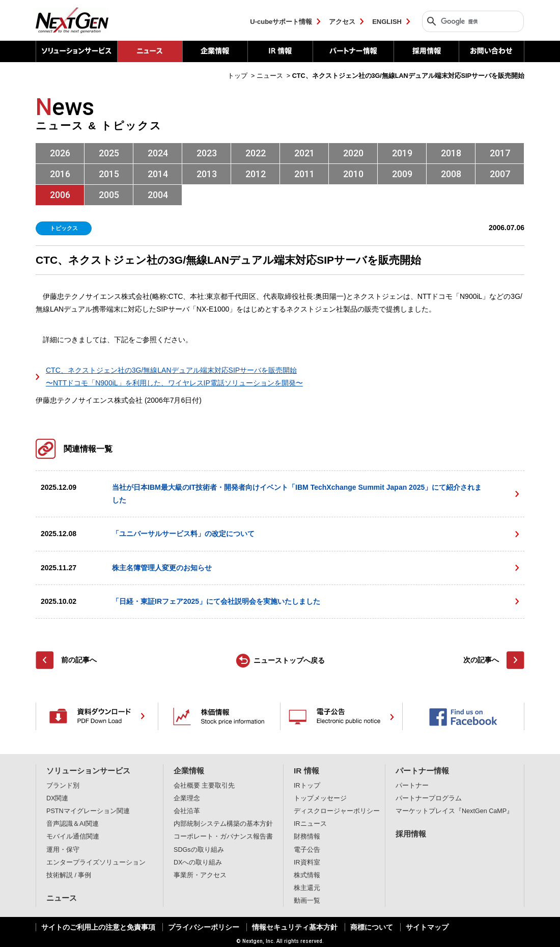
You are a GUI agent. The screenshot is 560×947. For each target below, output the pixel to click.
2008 (451, 174)
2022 (256, 153)
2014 (158, 174)
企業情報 (215, 51)
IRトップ (307, 786)
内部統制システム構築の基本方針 (223, 824)
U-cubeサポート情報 (281, 22)
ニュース (62, 898)
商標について (372, 927)
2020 (353, 153)
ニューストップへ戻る (289, 660)
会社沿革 (187, 811)
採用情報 (426, 51)
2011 (304, 174)
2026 (60, 153)
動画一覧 (307, 901)
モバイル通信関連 (73, 837)
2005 (109, 195)
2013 (207, 174)
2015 (109, 174)
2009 (402, 174)
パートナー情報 (353, 51)
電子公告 (307, 850)
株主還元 (307, 888)
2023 (207, 153)
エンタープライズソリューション (96, 862)
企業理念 (187, 798)
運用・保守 (63, 850)
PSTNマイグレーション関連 (88, 811)
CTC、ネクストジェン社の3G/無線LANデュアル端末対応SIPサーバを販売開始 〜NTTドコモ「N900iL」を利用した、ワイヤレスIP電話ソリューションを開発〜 (174, 377)
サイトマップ (427, 927)
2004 (158, 195)
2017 (500, 153)
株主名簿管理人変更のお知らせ (162, 568)
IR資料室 (307, 862)
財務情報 (307, 837)
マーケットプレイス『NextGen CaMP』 (454, 811)
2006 (60, 195)
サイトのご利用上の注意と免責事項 (98, 927)
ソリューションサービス (76, 51)
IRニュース (310, 824)
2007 (500, 174)
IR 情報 (280, 51)
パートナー (412, 786)
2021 (304, 153)
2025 (109, 153)
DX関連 (58, 798)
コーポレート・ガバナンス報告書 (223, 837)
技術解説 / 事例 (69, 875)
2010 (353, 174)
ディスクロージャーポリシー (337, 811)
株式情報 (307, 875)
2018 (451, 153)
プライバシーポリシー (204, 927)
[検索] (470, 21)
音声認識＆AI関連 (73, 824)
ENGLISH (387, 22)
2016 (60, 174)
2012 (256, 174)
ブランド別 (63, 786)
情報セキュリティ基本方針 (295, 927)
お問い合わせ (492, 51)
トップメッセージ (320, 798)
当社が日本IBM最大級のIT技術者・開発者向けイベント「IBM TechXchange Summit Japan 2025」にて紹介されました (297, 494)
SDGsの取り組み (199, 850)
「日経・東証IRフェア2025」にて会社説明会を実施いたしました (216, 601)
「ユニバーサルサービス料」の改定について (183, 534)
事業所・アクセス (200, 875)
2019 (402, 153)
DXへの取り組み (198, 862)
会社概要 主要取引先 (204, 786)
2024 (158, 153)
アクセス (342, 22)
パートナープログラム (429, 798)
